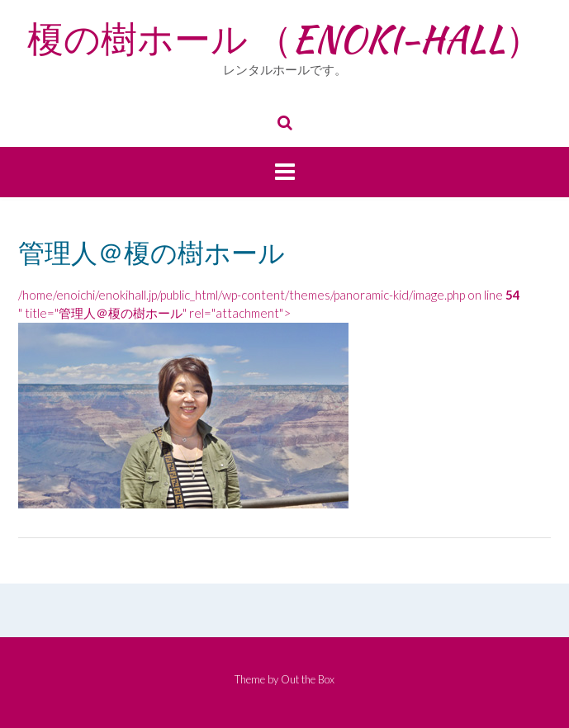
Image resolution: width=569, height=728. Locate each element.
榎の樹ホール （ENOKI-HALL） (284, 39)
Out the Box (308, 679)
